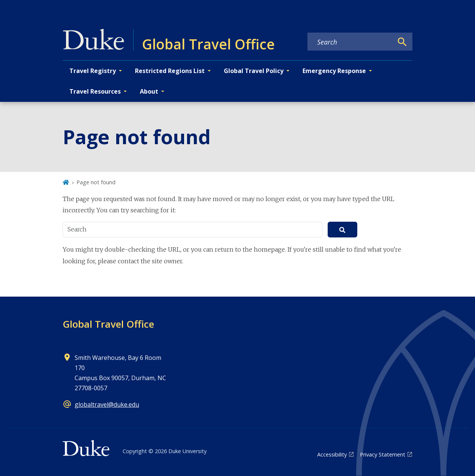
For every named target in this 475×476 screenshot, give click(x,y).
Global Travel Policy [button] (254, 71)
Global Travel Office (108, 324)
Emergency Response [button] (334, 71)
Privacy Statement (383, 454)
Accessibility (332, 454)
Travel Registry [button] (93, 71)
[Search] (402, 42)
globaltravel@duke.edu (107, 404)
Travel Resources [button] (95, 91)
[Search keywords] (350, 42)
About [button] (149, 91)
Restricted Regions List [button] (170, 71)
